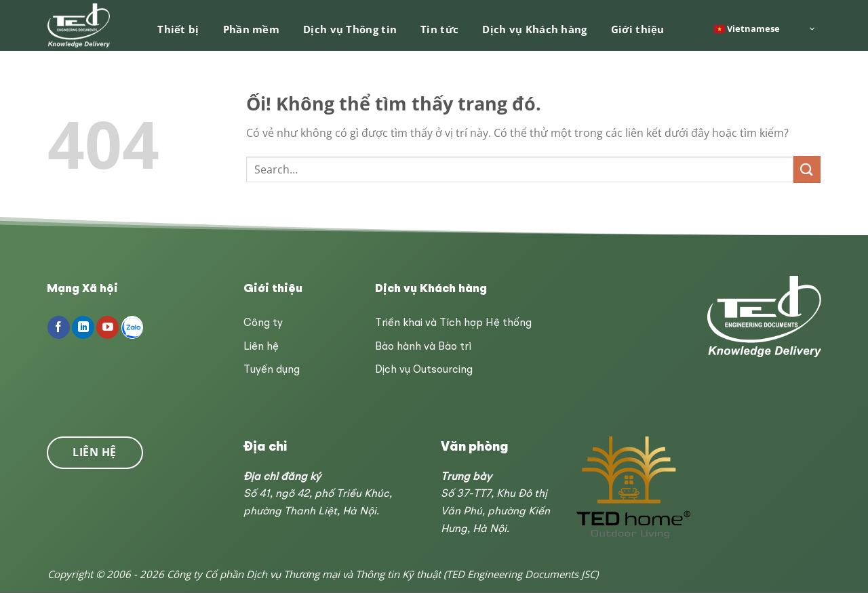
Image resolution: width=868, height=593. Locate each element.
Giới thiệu (638, 29)
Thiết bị (178, 29)
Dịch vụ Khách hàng (534, 29)
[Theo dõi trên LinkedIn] (83, 327)
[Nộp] (807, 169)
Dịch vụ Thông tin (350, 29)
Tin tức (439, 29)
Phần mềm (251, 29)
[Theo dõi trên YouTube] (107, 327)
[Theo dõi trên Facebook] (59, 327)
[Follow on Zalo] (133, 327)
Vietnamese (747, 28)
